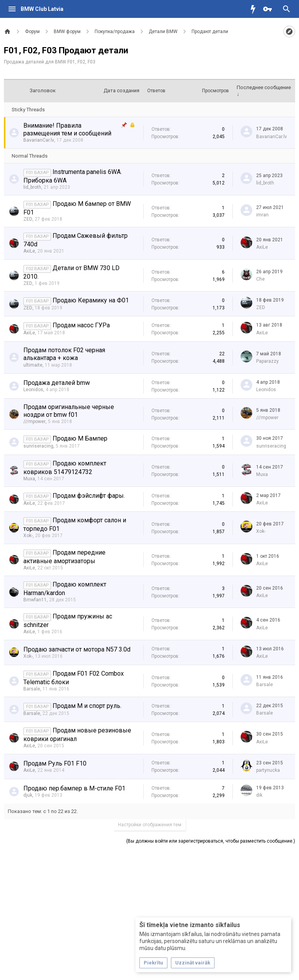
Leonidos (33, 390)
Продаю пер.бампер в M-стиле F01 (74, 788)
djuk (28, 795)
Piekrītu (153, 963)
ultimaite (33, 365)
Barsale (32, 689)
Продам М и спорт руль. (87, 706)
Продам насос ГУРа (81, 325)
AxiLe (29, 251)
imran (262, 215)
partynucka (268, 770)
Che (260, 279)
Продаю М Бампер (80, 438)
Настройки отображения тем (150, 825)
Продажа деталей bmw (57, 383)
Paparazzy (267, 361)
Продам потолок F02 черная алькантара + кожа (64, 354)
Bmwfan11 (35, 600)
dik (259, 795)
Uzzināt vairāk (193, 963)
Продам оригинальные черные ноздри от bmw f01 (69, 411)
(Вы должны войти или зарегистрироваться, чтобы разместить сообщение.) (211, 841)
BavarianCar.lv (39, 140)
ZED (28, 219)
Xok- (28, 536)
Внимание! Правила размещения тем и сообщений (67, 129)
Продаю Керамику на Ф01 (91, 300)
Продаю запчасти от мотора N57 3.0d (77, 649)
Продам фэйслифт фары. (89, 496)
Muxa (29, 479)
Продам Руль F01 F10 (55, 763)
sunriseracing (38, 446)
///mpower (34, 422)
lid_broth (32, 187)
